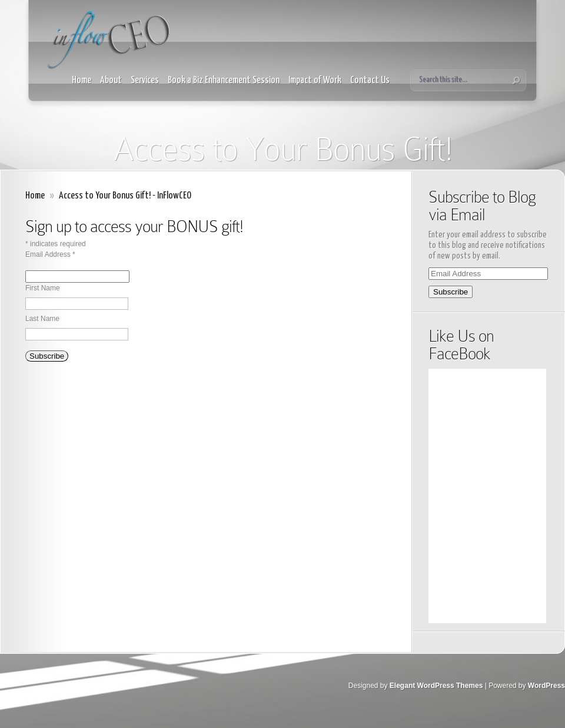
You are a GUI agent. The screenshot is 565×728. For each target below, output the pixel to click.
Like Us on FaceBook (461, 345)
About (111, 80)
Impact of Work (315, 80)
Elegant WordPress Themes (436, 686)
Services (145, 80)
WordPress (546, 686)
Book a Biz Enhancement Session (224, 80)
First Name (43, 288)
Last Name (42, 319)
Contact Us (370, 80)
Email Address (50, 254)
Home (82, 80)
